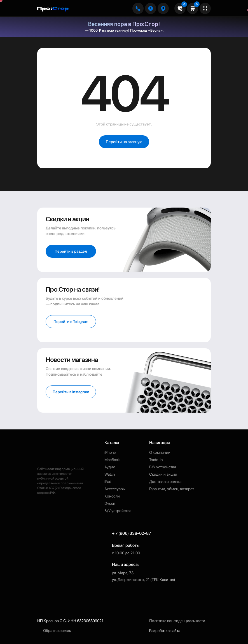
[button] (163, 8)
